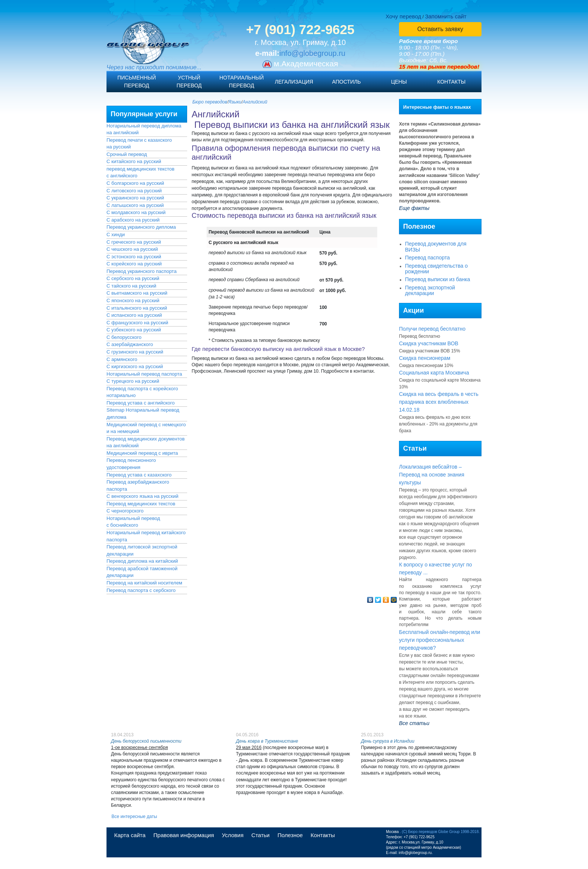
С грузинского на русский (135, 352)
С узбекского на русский (134, 330)
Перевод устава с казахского (139, 475)
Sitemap (115, 410)
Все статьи (414, 723)
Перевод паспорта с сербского (141, 590)
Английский (255, 102)
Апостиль (347, 82)
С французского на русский (137, 323)
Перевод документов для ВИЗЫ (436, 246)
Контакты (451, 82)
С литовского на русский (134, 191)
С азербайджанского (130, 344)
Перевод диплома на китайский (142, 561)
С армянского (122, 359)
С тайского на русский (131, 286)
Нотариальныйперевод (241, 82)
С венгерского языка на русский (142, 496)
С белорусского (124, 337)
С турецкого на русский (133, 381)
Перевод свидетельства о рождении (436, 269)
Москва (392, 832)
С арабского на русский (133, 220)
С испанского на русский (134, 315)
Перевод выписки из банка (438, 279)
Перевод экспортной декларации (430, 290)
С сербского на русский (133, 278)
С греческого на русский (134, 242)
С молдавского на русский (136, 212)
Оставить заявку (440, 29)
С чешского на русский (132, 249)
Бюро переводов (210, 102)
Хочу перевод (403, 16)
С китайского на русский (134, 161)
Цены (399, 82)
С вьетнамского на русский (137, 293)
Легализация (294, 82)
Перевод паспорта (427, 258)
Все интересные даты (134, 817)
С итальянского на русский (137, 308)
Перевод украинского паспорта (142, 271)
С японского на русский (133, 300)
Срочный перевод (127, 154)
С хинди (116, 234)
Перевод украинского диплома (141, 227)
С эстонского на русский (134, 257)
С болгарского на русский (135, 183)
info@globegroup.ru (312, 53)
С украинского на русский (135, 198)
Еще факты (414, 208)
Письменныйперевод (137, 82)
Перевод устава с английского (141, 403)
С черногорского (125, 511)
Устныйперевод (189, 82)
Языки (235, 102)
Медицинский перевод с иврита (142, 453)
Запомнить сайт (446, 16)
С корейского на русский (134, 264)
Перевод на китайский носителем (144, 583)
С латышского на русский (135, 205)
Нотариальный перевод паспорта (144, 374)
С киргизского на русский (135, 366)
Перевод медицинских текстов (141, 504)
